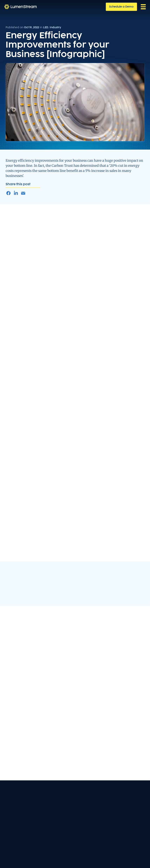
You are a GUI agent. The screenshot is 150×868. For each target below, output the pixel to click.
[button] (143, 7)
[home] (20, 7)
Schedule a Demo (121, 7)
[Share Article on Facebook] (9, 193)
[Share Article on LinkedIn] (16, 193)
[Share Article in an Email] (23, 193)
